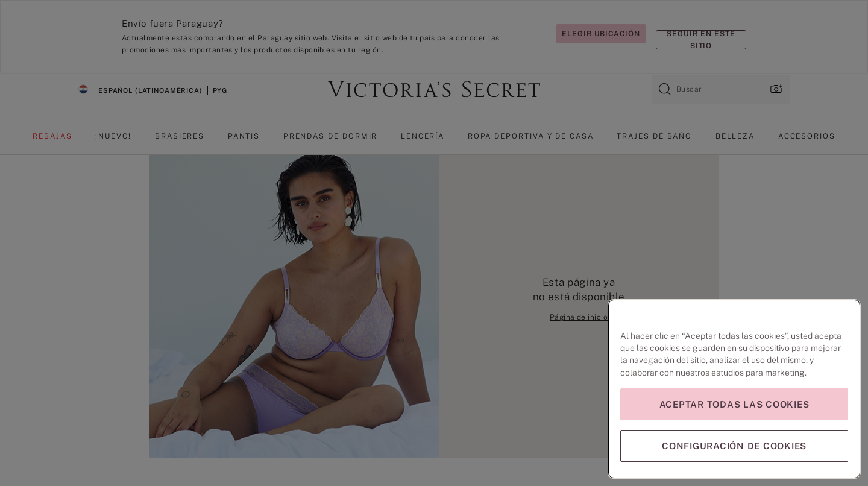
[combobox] (721, 89)
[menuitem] (52, 141)
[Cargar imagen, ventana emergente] (775, 89)
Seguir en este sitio (701, 40)
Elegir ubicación (601, 34)
